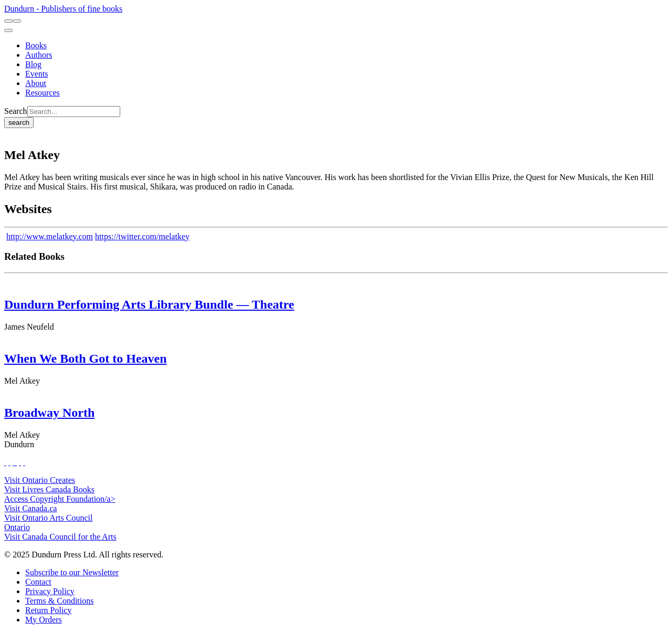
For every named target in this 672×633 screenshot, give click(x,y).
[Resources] (43, 93)
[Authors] (39, 55)
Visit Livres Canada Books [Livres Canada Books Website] (49, 489)
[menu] (8, 30)
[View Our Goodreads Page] (24, 462)
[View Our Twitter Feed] (9, 462)
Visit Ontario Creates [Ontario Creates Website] (40, 480)
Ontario (17, 527)
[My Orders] (44, 620)
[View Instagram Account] (16, 462)
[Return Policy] (48, 610)
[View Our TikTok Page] (14, 462)
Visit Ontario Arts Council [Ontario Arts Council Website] (48, 518)
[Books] (36, 45)
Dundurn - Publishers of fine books (63, 9)
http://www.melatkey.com (50, 236)
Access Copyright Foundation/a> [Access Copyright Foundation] (60, 499)
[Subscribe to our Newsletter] (72, 572)
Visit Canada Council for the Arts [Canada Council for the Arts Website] (60, 537)
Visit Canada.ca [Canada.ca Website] (30, 508)
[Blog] (33, 64)
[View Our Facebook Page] (5, 462)
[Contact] (38, 582)
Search (16, 111)
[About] (36, 83)
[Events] (37, 74)
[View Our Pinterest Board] (20, 462)
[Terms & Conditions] (59, 601)
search (19, 123)
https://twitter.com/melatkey (142, 236)
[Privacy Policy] (50, 591)
